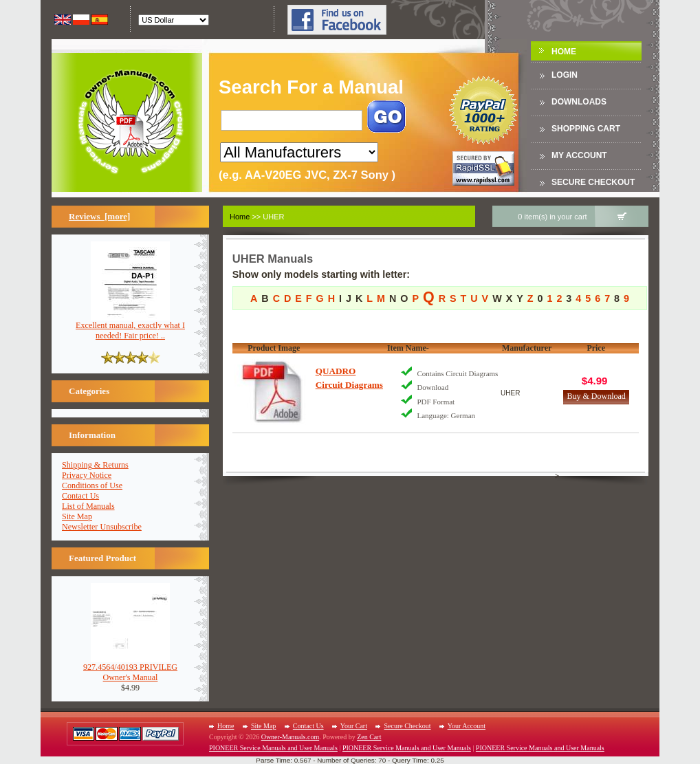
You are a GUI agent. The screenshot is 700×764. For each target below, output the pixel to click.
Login (565, 75)
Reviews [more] (99, 216)
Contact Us (80, 496)
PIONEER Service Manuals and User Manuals (273, 748)
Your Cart (354, 726)
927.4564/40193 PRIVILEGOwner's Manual (130, 668)
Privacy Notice (87, 475)
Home (564, 52)
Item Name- (408, 348)
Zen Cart (369, 737)
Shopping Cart (586, 129)
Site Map (77, 516)
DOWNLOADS (579, 102)
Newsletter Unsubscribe (102, 527)
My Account (579, 155)
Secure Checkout (593, 182)
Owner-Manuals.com (291, 737)
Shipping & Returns (95, 465)
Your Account (467, 726)
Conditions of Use (92, 485)
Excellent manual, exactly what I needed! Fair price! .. (130, 327)
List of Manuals (88, 506)
